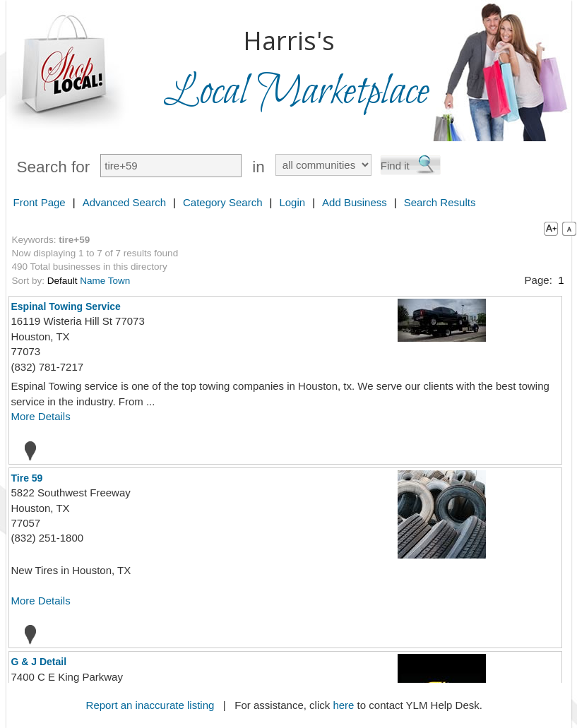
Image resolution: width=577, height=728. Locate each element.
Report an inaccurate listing (150, 705)
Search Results (440, 202)
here (343, 705)
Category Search (223, 202)
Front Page (40, 202)
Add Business (355, 202)
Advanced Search (124, 202)
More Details (41, 416)
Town (119, 281)
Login (292, 202)
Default (63, 281)
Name (93, 281)
